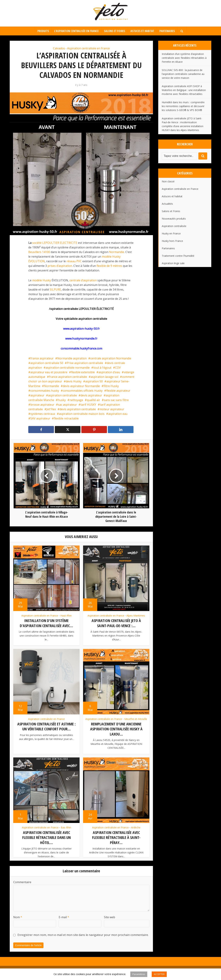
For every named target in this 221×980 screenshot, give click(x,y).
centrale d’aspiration (83, 280)
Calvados (59, 48)
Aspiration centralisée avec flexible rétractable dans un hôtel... (46, 837)
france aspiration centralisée (68, 377)
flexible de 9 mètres (109, 266)
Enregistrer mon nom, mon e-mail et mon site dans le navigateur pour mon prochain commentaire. (83, 939)
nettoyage (76, 400)
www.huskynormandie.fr (81, 339)
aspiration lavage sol (104, 377)
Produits (43, 31)
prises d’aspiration (60, 266)
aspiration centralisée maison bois (82, 414)
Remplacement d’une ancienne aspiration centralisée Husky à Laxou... (116, 728)
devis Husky (74, 381)
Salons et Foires (115, 31)
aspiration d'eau (109, 372)
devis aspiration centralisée (78, 409)
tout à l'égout (102, 368)
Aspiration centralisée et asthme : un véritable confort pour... (46, 726)
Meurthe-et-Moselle (136, 719)
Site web (110, 921)
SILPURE (55, 289)
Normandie (117, 252)
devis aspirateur (91, 395)
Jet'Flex (51, 409)
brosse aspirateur (42, 405)
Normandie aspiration (72, 358)
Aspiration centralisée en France (88, 48)
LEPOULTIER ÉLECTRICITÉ (96, 309)
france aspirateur (42, 358)
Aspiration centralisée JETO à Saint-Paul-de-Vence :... (116, 623)
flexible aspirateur (118, 391)
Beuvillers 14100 (39, 252)
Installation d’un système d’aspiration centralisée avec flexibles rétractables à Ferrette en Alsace (184, 58)
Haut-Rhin (66, 616)
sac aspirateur (67, 405)
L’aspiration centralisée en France (76, 31)
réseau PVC (74, 261)
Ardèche (136, 827)
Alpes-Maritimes (136, 616)
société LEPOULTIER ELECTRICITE (55, 243)
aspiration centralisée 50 (47, 363)
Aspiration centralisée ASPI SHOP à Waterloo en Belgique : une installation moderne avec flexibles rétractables (184, 90)
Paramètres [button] (139, 974)
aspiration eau (118, 414)
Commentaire (22, 886)
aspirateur (37, 395)
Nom (18, 921)
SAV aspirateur (40, 418)
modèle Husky (42, 280)
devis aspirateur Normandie (81, 386)
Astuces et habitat (142, 31)
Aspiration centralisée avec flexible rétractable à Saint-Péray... (116, 837)
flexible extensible (83, 372)
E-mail (64, 921)
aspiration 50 (94, 381)
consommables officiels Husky (83, 391)
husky (62, 400)
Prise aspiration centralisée (85, 363)
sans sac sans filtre (116, 400)
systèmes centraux (43, 414)
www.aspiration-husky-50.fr (81, 329)
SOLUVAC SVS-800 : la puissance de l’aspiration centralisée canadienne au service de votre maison (183, 74)
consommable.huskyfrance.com (81, 348)
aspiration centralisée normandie (68, 368)
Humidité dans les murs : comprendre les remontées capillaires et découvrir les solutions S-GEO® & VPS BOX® (183, 106)
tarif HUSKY (88, 405)
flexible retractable (66, 418)
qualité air (93, 400)
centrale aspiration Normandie (111, 358)
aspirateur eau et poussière (49, 372)
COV (118, 368)
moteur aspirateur (112, 409)
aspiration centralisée (62, 395)
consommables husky (45, 391)
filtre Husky (111, 386)
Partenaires (167, 31)
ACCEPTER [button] (159, 974)
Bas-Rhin (66, 827)
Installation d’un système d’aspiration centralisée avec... (46, 623)
